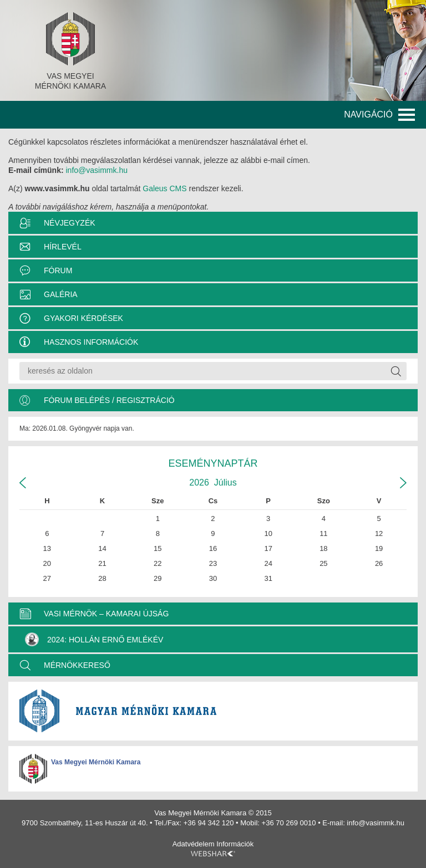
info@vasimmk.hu (96, 170)
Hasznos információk (91, 342)
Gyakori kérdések (83, 318)
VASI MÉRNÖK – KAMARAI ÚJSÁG (106, 614)
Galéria (61, 294)
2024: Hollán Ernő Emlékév (94, 639)
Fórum (58, 270)
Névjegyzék (70, 223)
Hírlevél (63, 247)
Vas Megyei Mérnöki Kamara (96, 762)
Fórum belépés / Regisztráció (109, 400)
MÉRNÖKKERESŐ (77, 665)
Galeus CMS (164, 188)
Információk (235, 844)
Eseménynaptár (213, 463)
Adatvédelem (194, 844)
